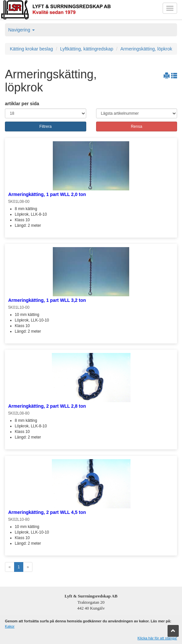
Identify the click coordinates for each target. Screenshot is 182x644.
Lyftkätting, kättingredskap (87, 49)
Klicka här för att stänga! (157, 638)
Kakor (10, 626)
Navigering (21, 30)
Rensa (137, 127)
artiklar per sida (22, 104)
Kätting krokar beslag (31, 49)
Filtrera (45, 127)
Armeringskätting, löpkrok (146, 49)
